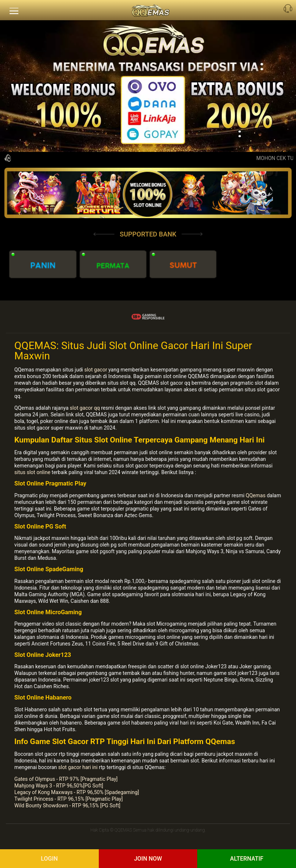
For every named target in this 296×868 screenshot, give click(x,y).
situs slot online (32, 472)
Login (49, 859)
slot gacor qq (85, 408)
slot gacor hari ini (78, 767)
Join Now (148, 859)
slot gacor (95, 370)
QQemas (256, 495)
